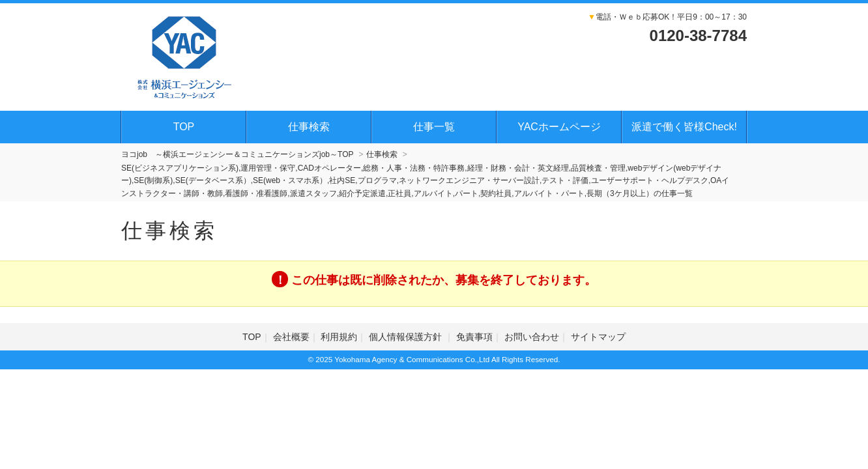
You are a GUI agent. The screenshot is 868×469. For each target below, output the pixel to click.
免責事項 (474, 337)
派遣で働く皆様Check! (684, 127)
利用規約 (339, 337)
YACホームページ (559, 127)
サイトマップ (598, 337)
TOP (184, 127)
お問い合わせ (532, 337)
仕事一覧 (434, 127)
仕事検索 (309, 127)
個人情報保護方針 (407, 337)
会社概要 (291, 337)
